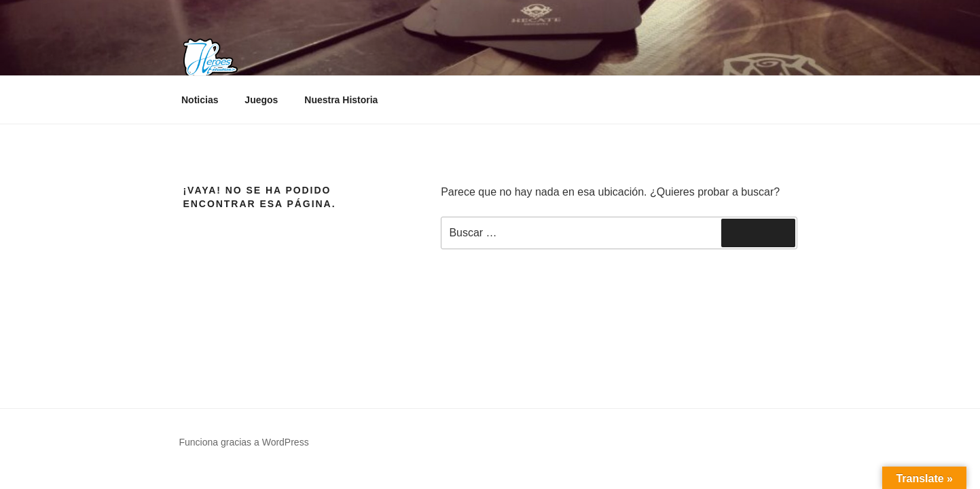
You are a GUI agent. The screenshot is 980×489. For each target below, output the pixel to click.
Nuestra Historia (341, 100)
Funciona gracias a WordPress (244, 442)
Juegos (261, 100)
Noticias (200, 100)
